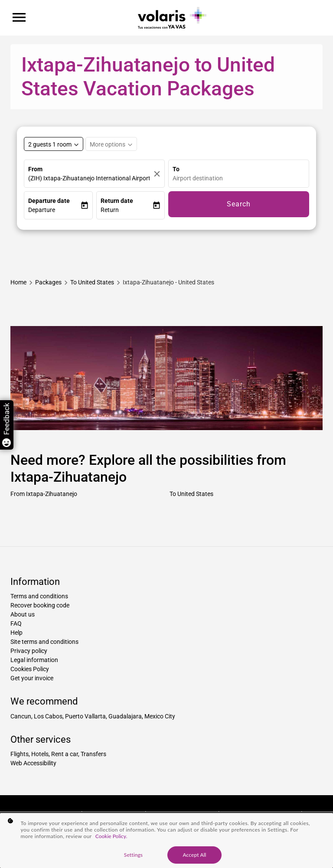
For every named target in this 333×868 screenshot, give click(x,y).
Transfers (93, 754)
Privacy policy (29, 651)
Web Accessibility (33, 763)
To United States (191, 494)
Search (239, 204)
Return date (117, 201)
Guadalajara (125, 716)
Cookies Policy (30, 669)
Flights (20, 754)
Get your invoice (32, 678)
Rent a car (65, 754)
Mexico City (160, 716)
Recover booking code (40, 605)
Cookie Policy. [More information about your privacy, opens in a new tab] (111, 836)
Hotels (40, 754)
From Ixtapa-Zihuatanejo (44, 494)
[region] (166, 840)
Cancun (21, 716)
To (176, 169)
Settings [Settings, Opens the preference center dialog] (133, 855)
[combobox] (241, 178)
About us (23, 614)
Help (16, 633)
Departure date (49, 201)
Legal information (34, 660)
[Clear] (157, 174)
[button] (54, 210)
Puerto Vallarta (85, 716)
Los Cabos (48, 716)
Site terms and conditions (44, 642)
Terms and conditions (39, 596)
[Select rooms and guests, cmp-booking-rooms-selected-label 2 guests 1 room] (54, 144)
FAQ (16, 623)
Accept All (194, 855)
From (35, 169)
